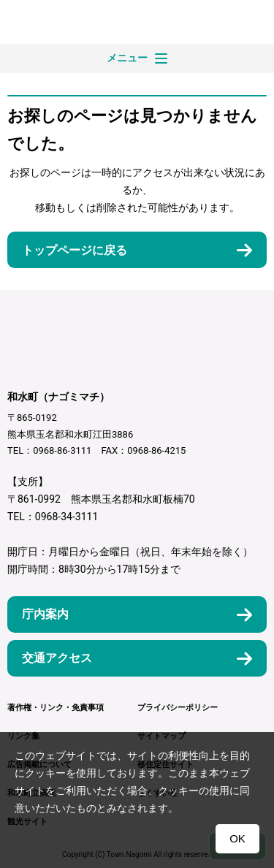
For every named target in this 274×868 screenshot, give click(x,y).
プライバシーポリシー (178, 708)
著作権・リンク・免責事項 (56, 708)
